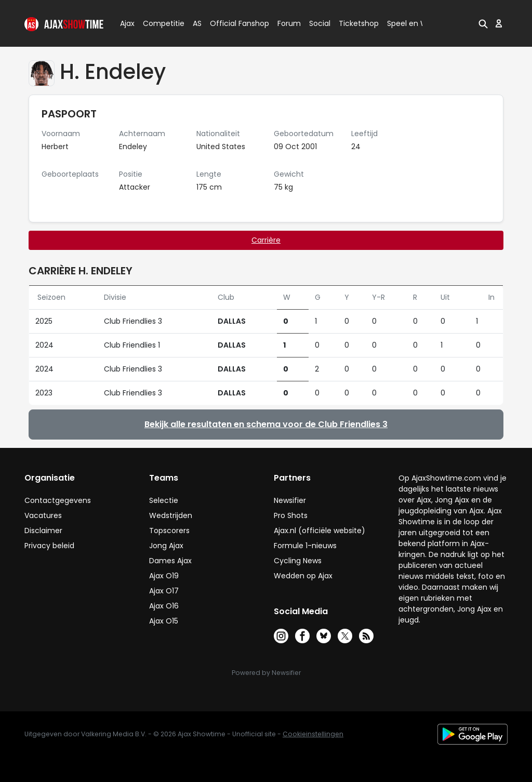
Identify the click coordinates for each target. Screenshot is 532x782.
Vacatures (43, 515)
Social (318, 23)
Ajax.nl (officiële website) (320, 531)
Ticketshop (359, 23)
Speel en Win (410, 23)
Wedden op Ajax (303, 576)
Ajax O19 (164, 576)
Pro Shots (291, 515)
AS (197, 23)
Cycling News (298, 561)
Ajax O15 (164, 621)
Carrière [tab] (266, 240)
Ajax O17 (164, 591)
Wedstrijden (171, 515)
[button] (483, 23)
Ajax (127, 23)
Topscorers (169, 531)
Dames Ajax (170, 561)
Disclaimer (43, 531)
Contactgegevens (58, 500)
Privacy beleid (49, 546)
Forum (289, 23)
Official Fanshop (233, 23)
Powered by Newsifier (266, 673)
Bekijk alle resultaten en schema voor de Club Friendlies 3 (266, 424)
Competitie (159, 23)
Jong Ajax (166, 546)
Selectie (164, 500)
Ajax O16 (164, 606)
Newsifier (290, 500)
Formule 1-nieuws (305, 546)
